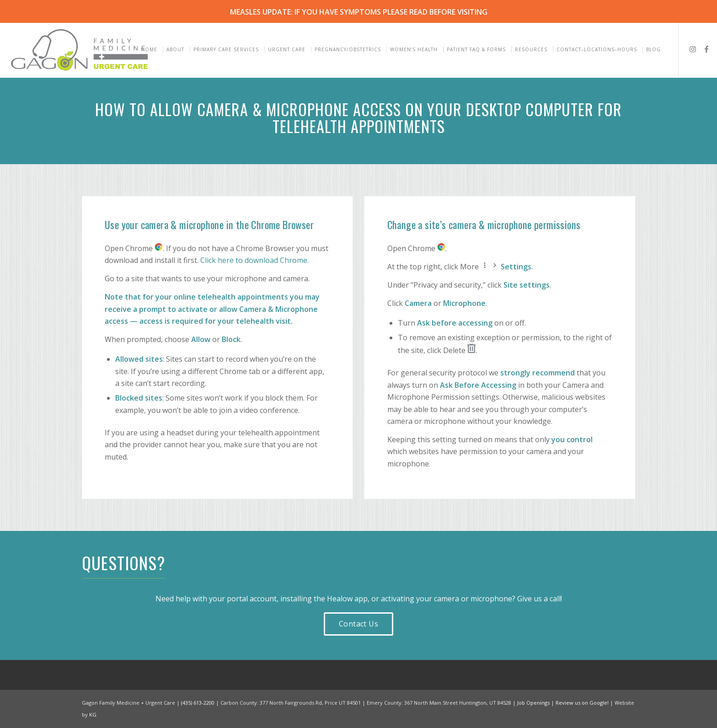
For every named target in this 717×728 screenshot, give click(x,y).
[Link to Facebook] (706, 49)
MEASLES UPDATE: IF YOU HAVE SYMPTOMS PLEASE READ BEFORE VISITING (359, 12)
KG (93, 715)
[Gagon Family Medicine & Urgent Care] (80, 49)
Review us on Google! (582, 703)
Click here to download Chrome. (254, 260)
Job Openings (533, 703)
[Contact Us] (358, 624)
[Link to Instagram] (693, 49)
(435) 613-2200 (198, 703)
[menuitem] (151, 49)
